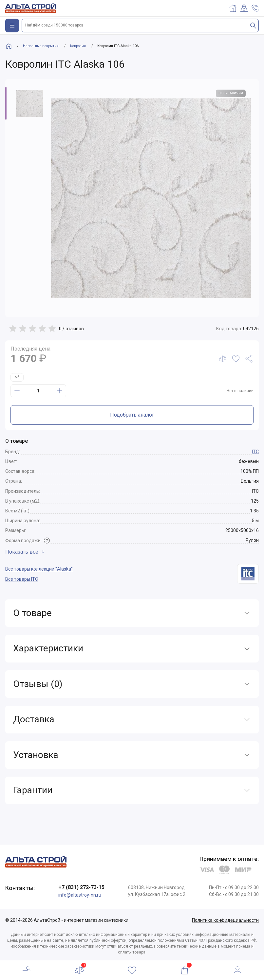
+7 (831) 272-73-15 (81, 887)
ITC (255, 452)
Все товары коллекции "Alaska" (39, 569)
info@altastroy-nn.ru (80, 895)
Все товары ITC (22, 579)
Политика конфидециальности (225, 920)
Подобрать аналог (132, 415)
